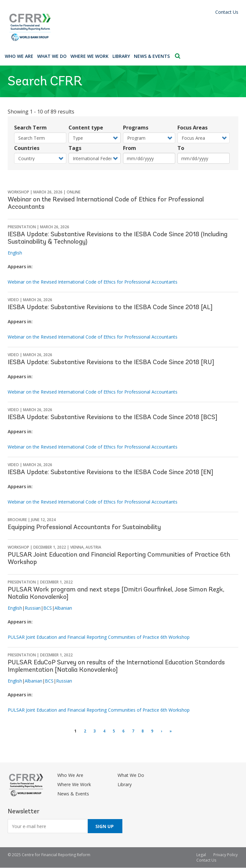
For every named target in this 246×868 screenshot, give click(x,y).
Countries (27, 148)
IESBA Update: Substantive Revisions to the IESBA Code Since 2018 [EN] (110, 473)
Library (121, 56)
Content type (86, 128)
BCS (48, 608)
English (15, 253)
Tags (75, 148)
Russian (33, 608)
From (130, 148)
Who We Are (19, 56)
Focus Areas (193, 128)
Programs (136, 128)
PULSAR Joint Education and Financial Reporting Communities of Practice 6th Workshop (99, 637)
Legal (201, 855)
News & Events (152, 56)
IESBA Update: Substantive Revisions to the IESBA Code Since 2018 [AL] (110, 308)
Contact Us (227, 12)
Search (178, 56)
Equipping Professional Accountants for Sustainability (84, 528)
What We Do (52, 56)
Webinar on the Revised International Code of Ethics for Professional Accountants (93, 282)
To (181, 148)
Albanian (63, 608)
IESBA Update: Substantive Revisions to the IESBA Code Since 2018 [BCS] (112, 418)
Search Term (30, 128)
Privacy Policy (225, 855)
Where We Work (90, 56)
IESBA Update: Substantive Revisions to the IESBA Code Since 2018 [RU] (111, 363)
